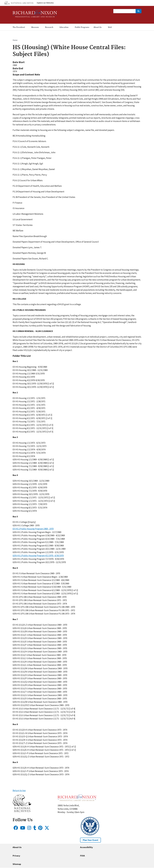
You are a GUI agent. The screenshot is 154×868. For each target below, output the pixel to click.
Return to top (19, 790)
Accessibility (86, 847)
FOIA (82, 856)
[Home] (35, 15)
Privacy (16, 856)
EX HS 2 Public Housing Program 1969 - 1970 (33, 529)
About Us (17, 847)
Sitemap (17, 864)
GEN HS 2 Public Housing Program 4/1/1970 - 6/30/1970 (38, 556)
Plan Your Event (90, 840)
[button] (22, 811)
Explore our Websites (45, 3)
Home (15, 40)
